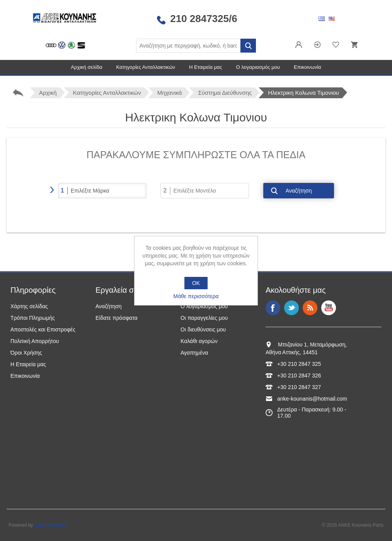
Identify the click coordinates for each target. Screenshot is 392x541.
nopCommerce (51, 525)
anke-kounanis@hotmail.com (312, 399)
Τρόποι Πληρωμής (33, 318)
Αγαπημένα (194, 353)
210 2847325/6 (204, 19)
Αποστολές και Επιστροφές (43, 329)
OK (196, 283)
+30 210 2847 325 (299, 364)
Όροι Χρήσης (26, 353)
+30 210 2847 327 (299, 387)
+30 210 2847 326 (299, 375)
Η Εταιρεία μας (206, 67)
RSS (310, 308)
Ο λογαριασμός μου (258, 67)
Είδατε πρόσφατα (117, 318)
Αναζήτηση (299, 191)
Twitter (291, 308)
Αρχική (48, 93)
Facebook (273, 308)
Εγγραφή (299, 45)
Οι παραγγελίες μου (204, 318)
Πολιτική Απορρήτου (35, 341)
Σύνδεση (317, 45)
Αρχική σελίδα (86, 67)
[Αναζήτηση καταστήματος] (188, 46)
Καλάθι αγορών (199, 341)
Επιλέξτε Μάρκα (90, 191)
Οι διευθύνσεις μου (203, 329)
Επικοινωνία (308, 67)
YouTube (329, 308)
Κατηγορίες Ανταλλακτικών (146, 67)
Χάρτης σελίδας (29, 306)
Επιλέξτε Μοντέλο (194, 191)
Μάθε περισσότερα (196, 296)
